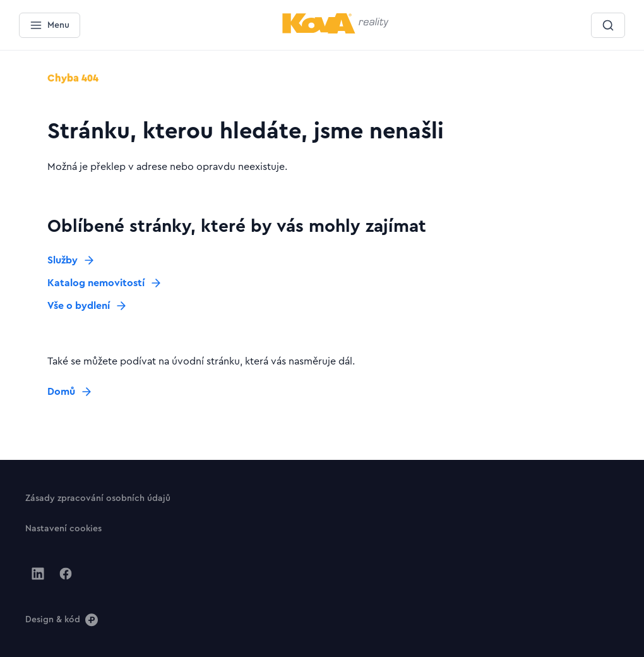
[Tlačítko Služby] (71, 260)
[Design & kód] (62, 619)
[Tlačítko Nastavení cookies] (63, 528)
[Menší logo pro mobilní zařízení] (336, 31)
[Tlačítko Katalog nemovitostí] (105, 283)
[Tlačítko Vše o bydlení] (87, 306)
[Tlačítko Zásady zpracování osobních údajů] (98, 498)
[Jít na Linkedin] (38, 574)
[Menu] (50, 25)
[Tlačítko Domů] (70, 392)
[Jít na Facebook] (66, 574)
